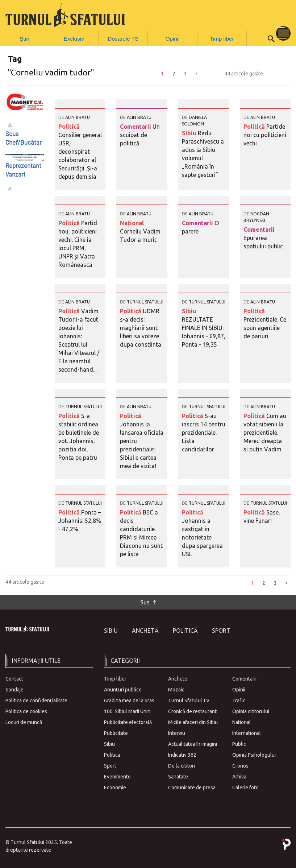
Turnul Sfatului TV (189, 700)
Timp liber (222, 38)
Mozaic (176, 689)
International (247, 733)
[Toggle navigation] (283, 33)
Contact (14, 678)
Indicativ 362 (182, 755)
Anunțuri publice (123, 689)
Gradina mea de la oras (129, 700)
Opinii (173, 38)
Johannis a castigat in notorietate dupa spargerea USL (202, 537)
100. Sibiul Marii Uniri (127, 711)
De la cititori (182, 765)
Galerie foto (245, 787)
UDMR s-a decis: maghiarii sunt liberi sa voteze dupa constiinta (141, 327)
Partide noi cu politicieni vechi (265, 135)
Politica (112, 755)
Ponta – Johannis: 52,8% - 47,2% (80, 520)
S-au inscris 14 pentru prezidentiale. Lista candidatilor (204, 432)
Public (239, 744)
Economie (115, 787)
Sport (221, 630)
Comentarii (136, 126)
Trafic (239, 700)
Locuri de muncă (24, 722)
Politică (69, 126)
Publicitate (116, 733)
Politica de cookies (26, 711)
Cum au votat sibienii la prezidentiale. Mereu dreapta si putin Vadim (265, 432)
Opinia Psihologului (254, 755)
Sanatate (178, 776)
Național (132, 223)
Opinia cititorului (251, 711)
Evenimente (117, 776)
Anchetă (145, 630)
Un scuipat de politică (140, 135)
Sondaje (14, 689)
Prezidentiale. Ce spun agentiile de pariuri (265, 327)
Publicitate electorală (128, 722)
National (241, 722)
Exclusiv (74, 38)
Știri (25, 38)
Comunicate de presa (192, 787)
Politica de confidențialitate (36, 700)
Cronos (240, 765)
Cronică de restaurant (192, 711)
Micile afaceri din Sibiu (193, 722)
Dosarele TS (123, 38)
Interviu (177, 733)
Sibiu (190, 133)
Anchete (178, 678)
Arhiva (239, 776)
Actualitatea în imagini (193, 744)
